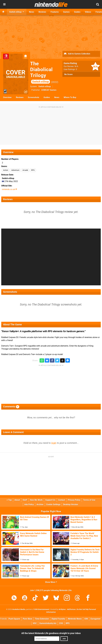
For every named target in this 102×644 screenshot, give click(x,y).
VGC (35, 623)
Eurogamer (96, 619)
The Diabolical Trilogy (41, 72)
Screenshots (34, 97)
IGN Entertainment (42, 609)
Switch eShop (45, 87)
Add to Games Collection (77, 54)
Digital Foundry (58, 619)
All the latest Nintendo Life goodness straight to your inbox (51, 633)
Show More (51, 582)
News (57, 97)
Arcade (25, 170)
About (17, 500)
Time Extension (42, 619)
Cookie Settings (53, 504)
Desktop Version (71, 504)
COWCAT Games (49, 90)
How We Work (36, 500)
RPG (33, 170)
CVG (61, 623)
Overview (7, 97)
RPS (68, 623)
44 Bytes (62, 609)
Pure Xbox (28, 619)
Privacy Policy (74, 500)
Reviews (20, 97)
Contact (62, 500)
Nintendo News (75, 619)
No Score (68, 74)
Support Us (50, 500)
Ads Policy (29, 504)
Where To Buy (70, 97)
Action (6, 170)
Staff (25, 500)
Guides (47, 97)
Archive (40, 504)
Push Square (14, 619)
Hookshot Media (19, 609)
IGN (86, 619)
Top (9, 500)
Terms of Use (89, 500)
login (54, 443)
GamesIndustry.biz (48, 623)
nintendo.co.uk (9, 189)
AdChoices (71, 609)
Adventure (15, 170)
